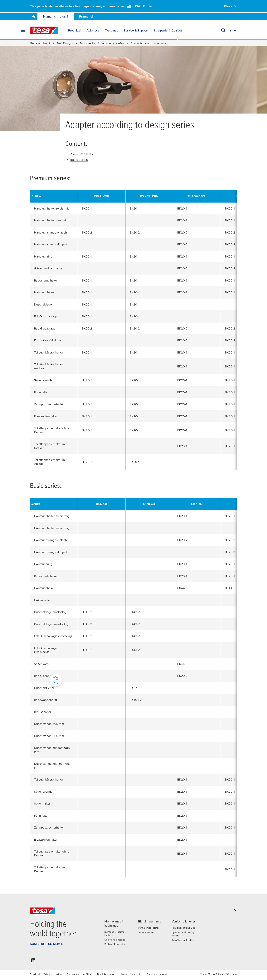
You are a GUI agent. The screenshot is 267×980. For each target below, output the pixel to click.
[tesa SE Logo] (44, 30)
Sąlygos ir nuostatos (132, 974)
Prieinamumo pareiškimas (80, 974)
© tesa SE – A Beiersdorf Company (219, 974)
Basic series (79, 160)
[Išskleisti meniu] (23, 30)
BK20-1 (87, 208)
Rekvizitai (35, 974)
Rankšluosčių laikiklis (183, 940)
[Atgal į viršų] (234, 910)
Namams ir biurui (56, 16)
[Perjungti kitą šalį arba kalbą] (234, 30)
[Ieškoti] (223, 30)
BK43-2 (87, 612)
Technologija (87, 43)
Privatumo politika (53, 974)
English (148, 6)
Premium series (81, 154)
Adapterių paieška (113, 43)
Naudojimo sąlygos (107, 974)
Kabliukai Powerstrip (115, 944)
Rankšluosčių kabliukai (183, 928)
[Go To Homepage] (34, 16)
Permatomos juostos (149, 928)
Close (231, 6)
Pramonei (86, 16)
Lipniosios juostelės (115, 940)
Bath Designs (65, 43)
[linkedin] (33, 961)
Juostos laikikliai (147, 932)
